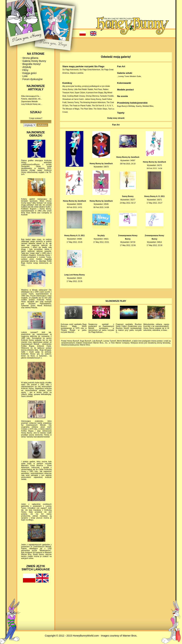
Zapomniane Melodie (29, 102)
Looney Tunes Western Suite (130, 76)
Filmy (25, 70)
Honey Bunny (68, 89)
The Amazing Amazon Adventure (93, 102)
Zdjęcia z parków (76, 73)
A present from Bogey (95, 93)
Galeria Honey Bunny (34, 61)
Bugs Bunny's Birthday (126, 106)
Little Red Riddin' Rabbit (83, 89)
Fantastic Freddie (107, 96)
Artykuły (27, 67)
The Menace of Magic (71, 109)
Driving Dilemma (92, 96)
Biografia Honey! (32, 64)
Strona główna (30, 58)
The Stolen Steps (100, 109)
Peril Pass (98, 89)
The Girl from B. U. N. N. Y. (103, 106)
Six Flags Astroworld (70, 70)
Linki (25, 76)
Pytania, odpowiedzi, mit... (31, 99)
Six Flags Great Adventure (90, 70)
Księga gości (29, 73)
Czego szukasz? (36, 118)
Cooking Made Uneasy (76, 96)
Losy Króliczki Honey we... (32, 104)
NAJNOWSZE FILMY (116, 301)
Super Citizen (80, 93)
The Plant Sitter (87, 109)
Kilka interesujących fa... (31, 96)
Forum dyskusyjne (33, 79)
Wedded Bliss (148, 106)
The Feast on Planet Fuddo (80, 106)
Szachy (139, 106)
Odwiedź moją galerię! (116, 57)
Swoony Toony (73, 102)
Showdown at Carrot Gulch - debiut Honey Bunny (82, 99)
